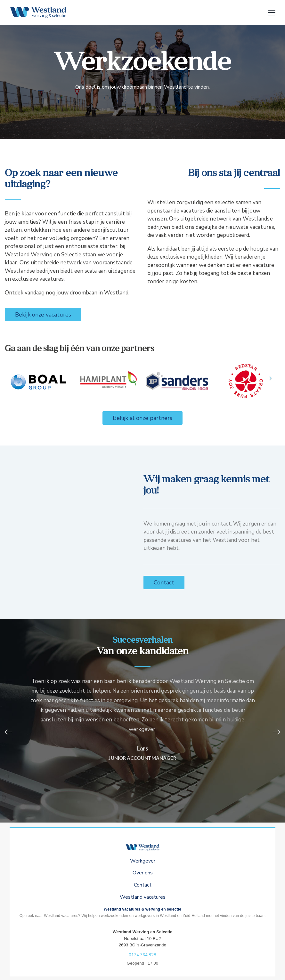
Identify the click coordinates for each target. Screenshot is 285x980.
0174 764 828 (142, 955)
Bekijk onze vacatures (43, 315)
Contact (164, 582)
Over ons (143, 873)
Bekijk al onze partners (142, 418)
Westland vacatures (143, 897)
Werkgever (143, 861)
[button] (11, 732)
